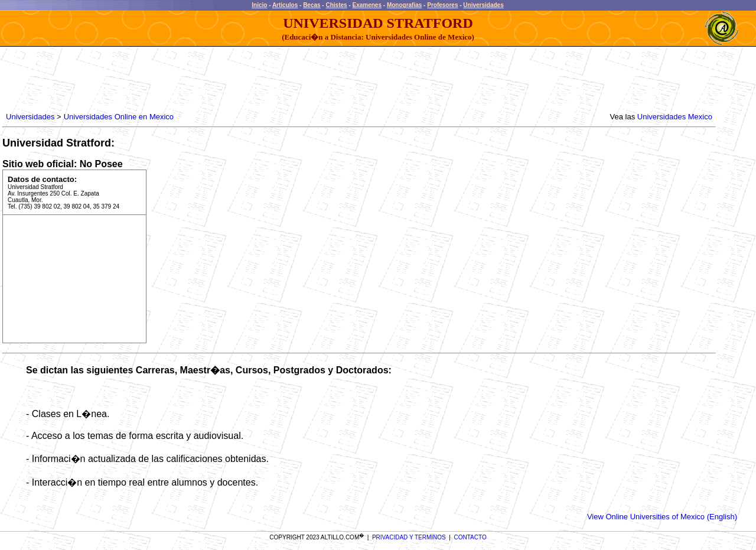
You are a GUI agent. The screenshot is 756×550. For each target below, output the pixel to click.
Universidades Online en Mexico (119, 117)
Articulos (285, 5)
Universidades (483, 5)
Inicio (259, 5)
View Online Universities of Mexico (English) (662, 517)
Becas (312, 5)
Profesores (442, 5)
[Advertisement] (219, 80)
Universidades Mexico (675, 117)
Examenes (367, 5)
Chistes (336, 5)
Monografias (404, 5)
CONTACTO (470, 537)
